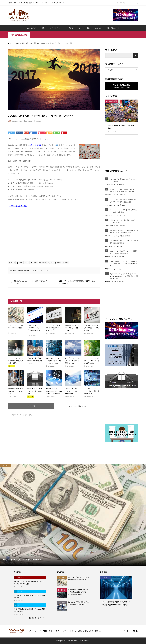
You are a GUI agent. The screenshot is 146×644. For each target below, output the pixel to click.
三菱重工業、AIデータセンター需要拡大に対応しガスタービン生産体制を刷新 (124, 232)
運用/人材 (27, 271)
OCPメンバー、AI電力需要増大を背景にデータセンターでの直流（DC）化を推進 (123, 190)
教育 (36, 271)
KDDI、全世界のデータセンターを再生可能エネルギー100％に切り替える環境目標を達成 (124, 264)
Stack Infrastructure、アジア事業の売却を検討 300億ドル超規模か (124, 211)
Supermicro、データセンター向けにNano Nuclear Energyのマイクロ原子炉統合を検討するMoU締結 (124, 276)
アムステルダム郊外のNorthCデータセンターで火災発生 (123, 180)
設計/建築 (122, 205)
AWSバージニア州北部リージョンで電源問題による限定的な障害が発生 (123, 252)
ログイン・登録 (84, 28)
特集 (43, 28)
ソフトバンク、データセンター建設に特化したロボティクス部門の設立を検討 (124, 201)
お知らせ (98, 28)
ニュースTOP (31, 28)
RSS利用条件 (47, 631)
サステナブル (123, 269)
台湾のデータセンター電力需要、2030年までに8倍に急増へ (123, 221)
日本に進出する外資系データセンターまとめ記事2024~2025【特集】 (124, 242)
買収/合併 (122, 215)
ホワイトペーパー (57, 28)
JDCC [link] (56, 145)
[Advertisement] (71, 15)
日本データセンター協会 (18, 206)
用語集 (71, 28)
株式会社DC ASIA (35, 145)
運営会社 (98, 631)
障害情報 (121, 184)
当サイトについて (113, 28)
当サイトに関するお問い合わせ (82, 631)
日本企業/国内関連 (19, 35)
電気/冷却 (122, 195)
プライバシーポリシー (62, 631)
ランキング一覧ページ (36, 618)
